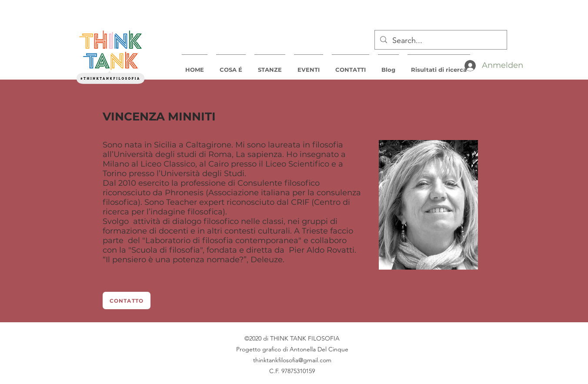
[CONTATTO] (127, 301)
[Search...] (440, 41)
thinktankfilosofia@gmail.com (292, 360)
